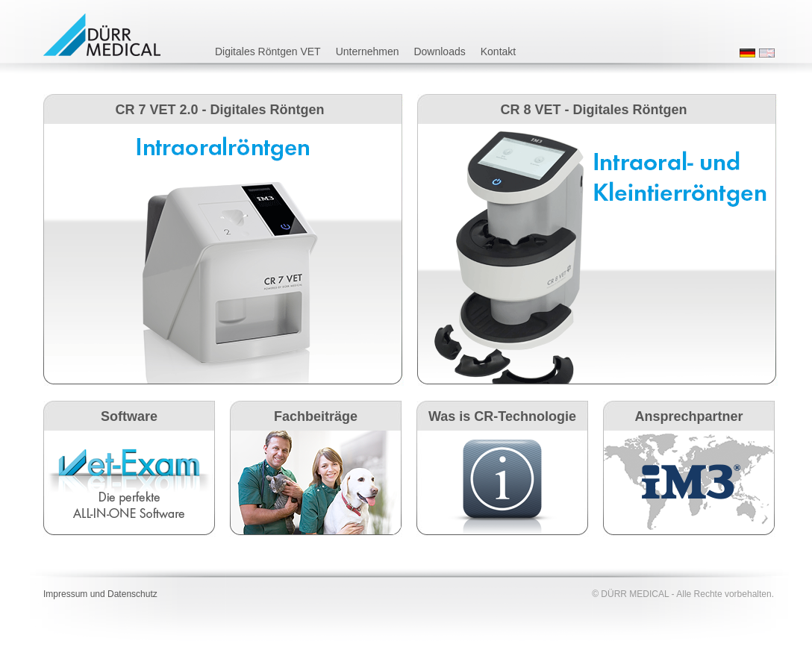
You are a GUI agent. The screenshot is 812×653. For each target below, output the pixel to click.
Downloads (439, 51)
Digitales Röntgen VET (268, 51)
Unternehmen (368, 51)
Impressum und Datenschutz (100, 594)
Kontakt (498, 51)
